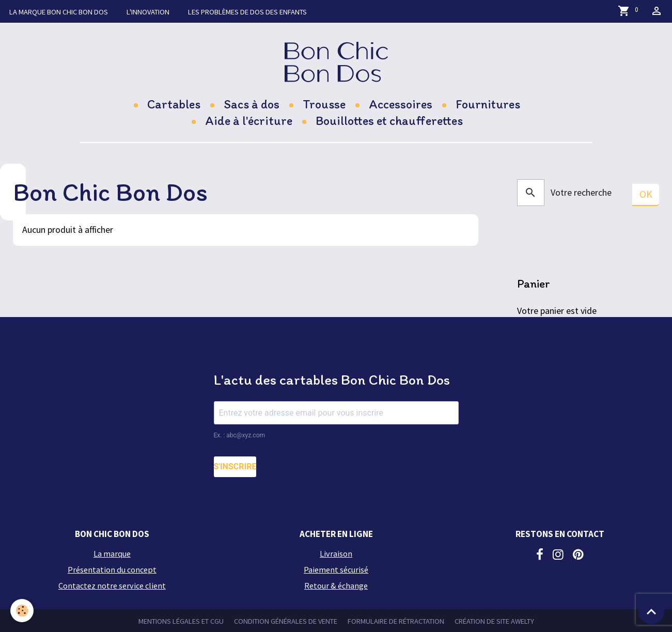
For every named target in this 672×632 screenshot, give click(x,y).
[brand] (336, 62)
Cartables (174, 104)
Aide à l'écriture (249, 121)
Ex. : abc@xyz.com (240, 435)
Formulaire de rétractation (396, 621)
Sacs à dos (252, 104)
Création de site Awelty (494, 621)
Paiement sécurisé (336, 570)
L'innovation (148, 12)
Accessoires (401, 104)
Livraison (336, 554)
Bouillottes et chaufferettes (389, 121)
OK (646, 194)
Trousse (324, 104)
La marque (59, 12)
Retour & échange (336, 586)
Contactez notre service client (112, 586)
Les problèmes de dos (247, 12)
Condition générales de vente (286, 621)
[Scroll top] (651, 611)
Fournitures (488, 104)
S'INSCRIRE (235, 467)
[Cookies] (22, 611)
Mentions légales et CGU (181, 621)
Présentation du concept (112, 570)
